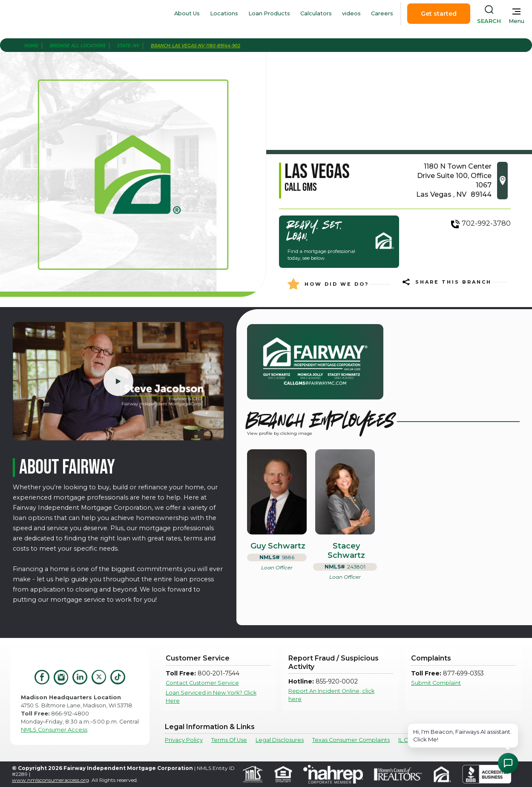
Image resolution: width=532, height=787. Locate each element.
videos (351, 13)
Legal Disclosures (280, 740)
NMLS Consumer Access (54, 730)
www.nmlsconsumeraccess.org (50, 780)
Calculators (316, 13)
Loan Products (269, 13)
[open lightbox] (118, 381)
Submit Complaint (436, 683)
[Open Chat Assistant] (508, 763)
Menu (516, 21)
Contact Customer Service (202, 683)
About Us (187, 13)
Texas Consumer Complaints (351, 740)
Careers (382, 13)
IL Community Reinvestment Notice (447, 740)
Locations (224, 13)
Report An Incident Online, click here (331, 695)
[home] (55, 14)
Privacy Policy (184, 740)
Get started (439, 14)
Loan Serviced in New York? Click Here (211, 697)
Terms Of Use (229, 740)
